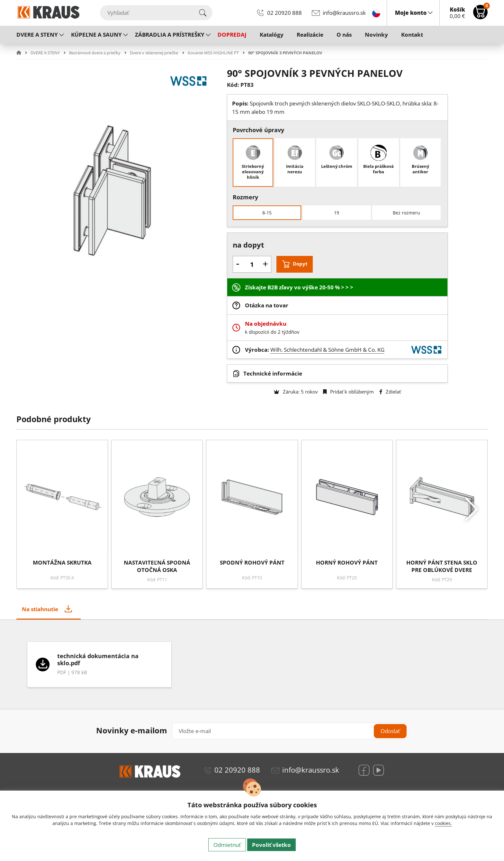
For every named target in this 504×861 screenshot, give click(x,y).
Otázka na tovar (267, 305)
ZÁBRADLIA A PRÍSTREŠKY (170, 35)
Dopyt (300, 264)
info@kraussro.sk (344, 13)
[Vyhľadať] (156, 13)
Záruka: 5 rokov (296, 392)
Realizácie (310, 35)
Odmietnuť (227, 845)
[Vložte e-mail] (290, 731)
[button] (23, 53)
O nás (344, 35)
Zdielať (390, 392)
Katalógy (272, 35)
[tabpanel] (252, 664)
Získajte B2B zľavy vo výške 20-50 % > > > (299, 287)
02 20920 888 (284, 13)
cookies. (443, 823)
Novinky (376, 35)
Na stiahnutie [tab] (40, 609)
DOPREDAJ (232, 35)
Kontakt (412, 35)
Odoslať (390, 731)
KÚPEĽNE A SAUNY (96, 35)
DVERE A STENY (37, 35)
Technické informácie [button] (273, 373)
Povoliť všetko (271, 845)
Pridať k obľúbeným (348, 392)
